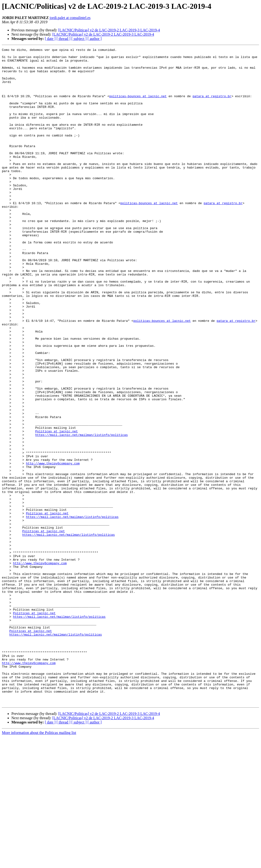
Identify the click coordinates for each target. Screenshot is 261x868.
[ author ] (95, 39)
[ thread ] (63, 39)
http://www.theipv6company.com (53, 547)
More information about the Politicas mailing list (39, 864)
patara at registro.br (212, 106)
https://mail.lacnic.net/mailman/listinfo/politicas (81, 512)
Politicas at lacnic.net (56, 508)
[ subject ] (79, 39)
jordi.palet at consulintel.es (70, 18)
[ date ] (50, 39)
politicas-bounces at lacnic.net (138, 106)
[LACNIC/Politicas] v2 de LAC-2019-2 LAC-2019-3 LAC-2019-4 (109, 30)
